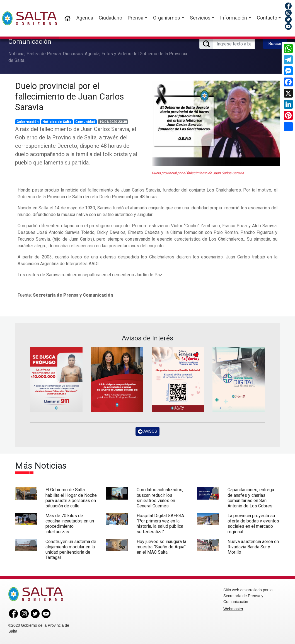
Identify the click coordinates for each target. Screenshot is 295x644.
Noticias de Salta (57, 122)
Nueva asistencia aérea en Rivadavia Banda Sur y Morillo (253, 547)
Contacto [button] (267, 18)
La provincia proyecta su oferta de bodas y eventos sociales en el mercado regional (253, 524)
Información (234, 18)
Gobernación (28, 122)
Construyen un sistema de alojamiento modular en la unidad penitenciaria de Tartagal (71, 550)
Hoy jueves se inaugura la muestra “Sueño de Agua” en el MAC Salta (161, 547)
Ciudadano (110, 18)
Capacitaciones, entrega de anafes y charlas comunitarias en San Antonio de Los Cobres (251, 498)
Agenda (85, 18)
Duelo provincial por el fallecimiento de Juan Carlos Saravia (70, 97)
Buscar (275, 44)
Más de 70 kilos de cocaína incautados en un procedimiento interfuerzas (70, 524)
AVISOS (147, 431)
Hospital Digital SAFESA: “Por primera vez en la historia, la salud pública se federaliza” (161, 524)
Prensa (136, 18)
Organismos (167, 18)
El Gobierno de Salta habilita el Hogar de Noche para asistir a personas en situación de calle (71, 498)
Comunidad (85, 122)
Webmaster (233, 609)
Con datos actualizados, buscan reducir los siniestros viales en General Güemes (160, 498)
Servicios (200, 18)
